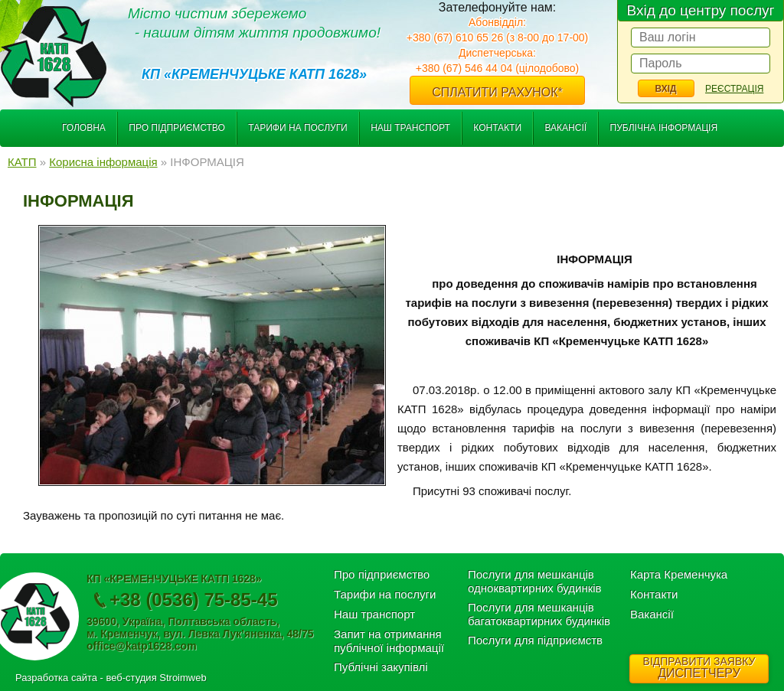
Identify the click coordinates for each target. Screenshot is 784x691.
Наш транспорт (410, 128)
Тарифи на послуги (298, 128)
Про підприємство (177, 128)
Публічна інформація (664, 128)
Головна (84, 128)
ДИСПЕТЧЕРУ (699, 667)
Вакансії (565, 128)
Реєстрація (734, 89)
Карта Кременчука (679, 574)
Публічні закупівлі (381, 667)
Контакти (497, 128)
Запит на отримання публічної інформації (389, 641)
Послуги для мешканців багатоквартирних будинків (539, 614)
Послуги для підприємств (535, 640)
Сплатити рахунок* (497, 92)
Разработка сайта (56, 678)
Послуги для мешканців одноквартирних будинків (535, 581)
